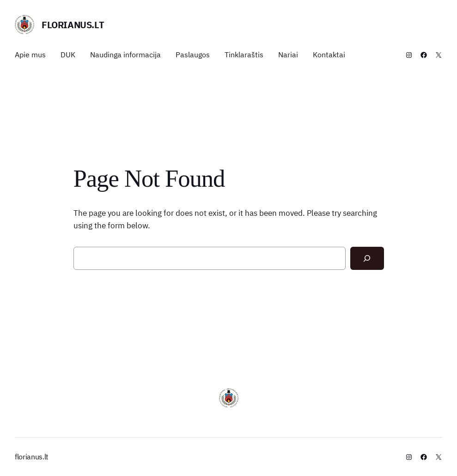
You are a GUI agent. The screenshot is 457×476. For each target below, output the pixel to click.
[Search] (367, 258)
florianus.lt (73, 25)
